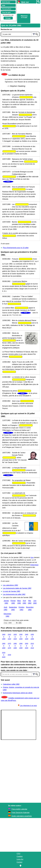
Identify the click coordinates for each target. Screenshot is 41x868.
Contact (19, 862)
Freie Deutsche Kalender (21, 813)
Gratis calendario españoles (22, 816)
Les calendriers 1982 (10, 585)
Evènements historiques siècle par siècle (18, 693)
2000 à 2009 (27, 646)
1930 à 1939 (21, 637)
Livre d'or (20, 859)
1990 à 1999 (21, 646)
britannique (34, 565)
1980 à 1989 (15, 646)
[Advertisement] (28, 8)
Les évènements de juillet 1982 (14, 594)
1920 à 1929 (15, 637)
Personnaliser (7, 9)
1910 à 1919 (9, 637)
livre (32, 557)
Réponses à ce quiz (24, 17)
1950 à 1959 (32, 637)
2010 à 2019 (32, 646)
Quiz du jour (6, 2)
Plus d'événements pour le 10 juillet (16, 248)
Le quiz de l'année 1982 (11, 591)
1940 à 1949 (27, 637)
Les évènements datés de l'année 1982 (17, 588)
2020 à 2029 (4, 655)
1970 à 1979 (9, 646)
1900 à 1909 (4, 637)
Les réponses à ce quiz (27, 706)
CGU (18, 854)
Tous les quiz (6, 12)
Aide (4, 5)
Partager (8, 18)
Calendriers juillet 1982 (11, 684)
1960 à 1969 (4, 646)
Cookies (20, 856)
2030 (9, 655)
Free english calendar (19, 809)
